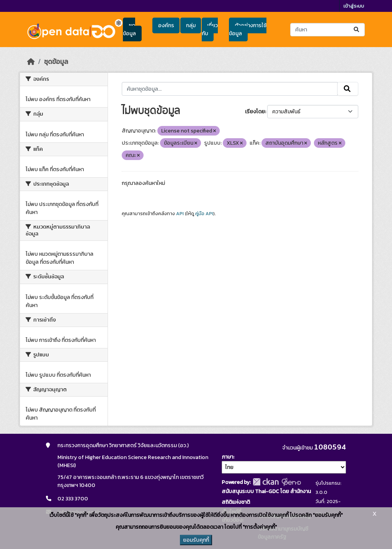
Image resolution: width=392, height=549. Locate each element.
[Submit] (357, 30)
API (180, 214)
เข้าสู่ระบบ (354, 6)
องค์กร (166, 25)
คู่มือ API (204, 214)
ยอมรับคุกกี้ (196, 540)
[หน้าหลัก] (31, 62)
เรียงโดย (255, 112)
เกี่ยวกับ (210, 29)
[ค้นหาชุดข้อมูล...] (327, 30)
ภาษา (227, 457)
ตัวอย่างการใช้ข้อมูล (247, 29)
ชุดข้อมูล (129, 29)
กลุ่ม (191, 25)
